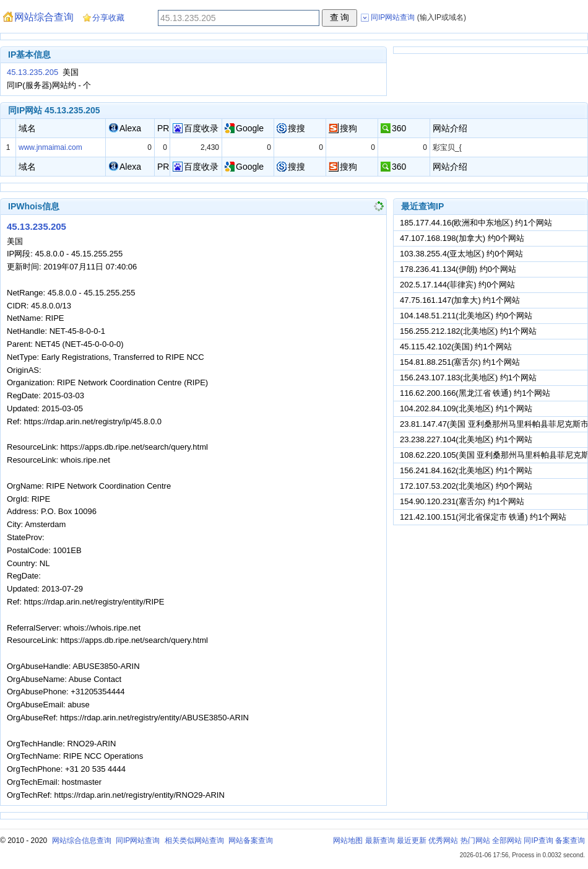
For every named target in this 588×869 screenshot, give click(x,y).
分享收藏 (108, 18)
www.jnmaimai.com (50, 147)
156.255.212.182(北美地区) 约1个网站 (468, 331)
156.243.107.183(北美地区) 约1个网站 (468, 378)
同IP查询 (538, 841)
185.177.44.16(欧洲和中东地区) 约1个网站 (476, 223)
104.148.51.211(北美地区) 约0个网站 (466, 316)
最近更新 (412, 841)
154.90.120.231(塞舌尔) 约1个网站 (462, 501)
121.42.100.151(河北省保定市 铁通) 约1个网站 (483, 517)
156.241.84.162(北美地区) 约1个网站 (466, 470)
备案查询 (570, 841)
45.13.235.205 (32, 72)
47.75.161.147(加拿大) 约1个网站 (460, 300)
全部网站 (507, 841)
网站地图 (348, 841)
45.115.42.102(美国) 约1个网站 (456, 347)
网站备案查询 (251, 841)
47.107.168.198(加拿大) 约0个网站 (462, 238)
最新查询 (380, 841)
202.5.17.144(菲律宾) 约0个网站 (457, 285)
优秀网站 (443, 841)
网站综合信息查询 (82, 841)
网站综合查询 (44, 17)
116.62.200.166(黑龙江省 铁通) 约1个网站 (475, 393)
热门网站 (475, 841)
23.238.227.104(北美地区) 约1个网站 (466, 439)
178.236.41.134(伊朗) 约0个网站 (458, 269)
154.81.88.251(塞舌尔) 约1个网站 (460, 362)
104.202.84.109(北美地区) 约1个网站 (466, 408)
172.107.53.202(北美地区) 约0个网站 (466, 486)
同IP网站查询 (138, 841)
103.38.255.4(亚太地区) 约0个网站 (461, 254)
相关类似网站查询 (194, 841)
